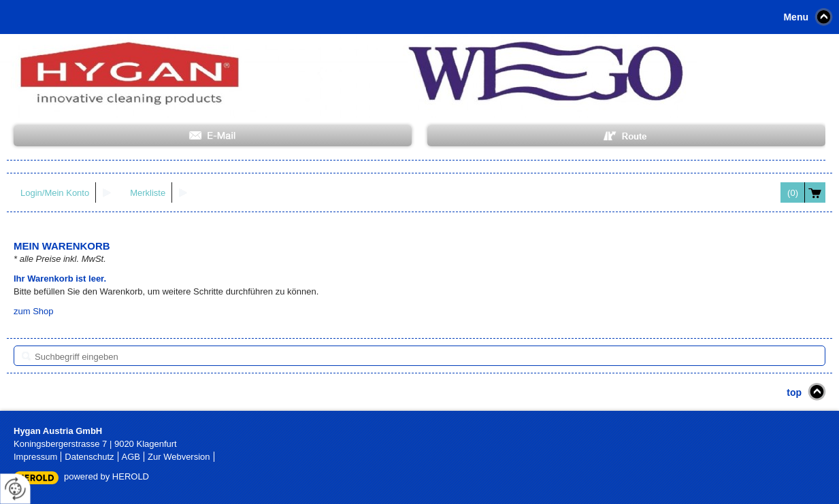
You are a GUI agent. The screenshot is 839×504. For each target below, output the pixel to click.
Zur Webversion (179, 457)
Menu (796, 17)
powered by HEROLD (106, 476)
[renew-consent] (15, 489)
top (794, 392)
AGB (131, 457)
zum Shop (34, 311)
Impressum (35, 457)
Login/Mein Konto (55, 193)
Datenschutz (89, 457)
